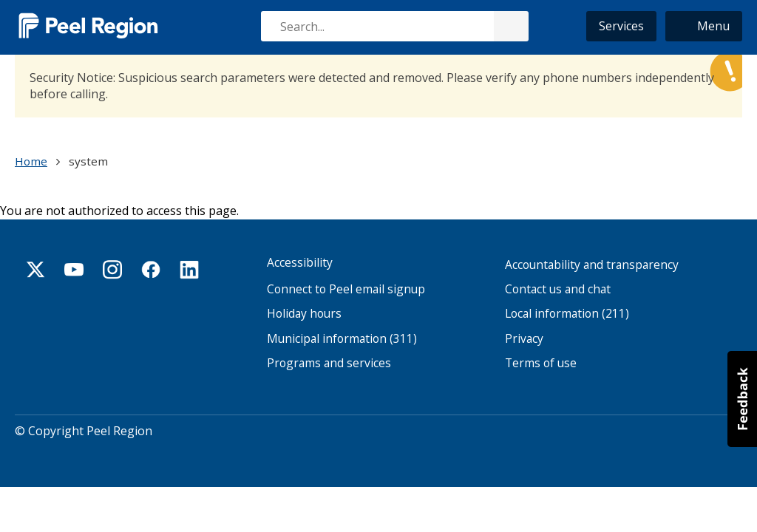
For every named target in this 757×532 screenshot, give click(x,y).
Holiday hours (304, 314)
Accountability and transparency (592, 265)
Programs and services (329, 363)
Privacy (524, 339)
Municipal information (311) (342, 339)
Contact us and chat (558, 289)
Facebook (151, 270)
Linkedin (189, 270)
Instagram (112, 270)
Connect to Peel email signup (346, 289)
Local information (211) (567, 314)
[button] (704, 26)
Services (621, 26)
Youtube (74, 270)
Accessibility (300, 263)
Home (31, 161)
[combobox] (394, 26)
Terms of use (541, 363)
